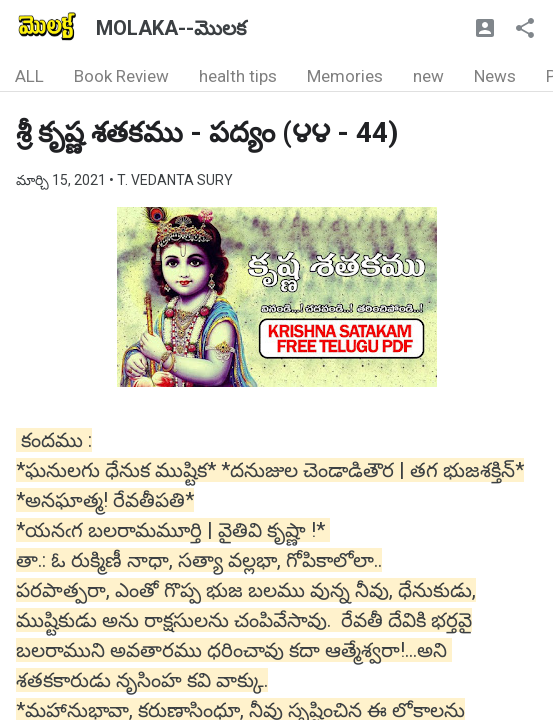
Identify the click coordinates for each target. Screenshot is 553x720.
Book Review (121, 76)
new (428, 76)
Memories (345, 76)
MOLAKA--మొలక (171, 28)
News (495, 76)
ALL (29, 76)
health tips (238, 76)
